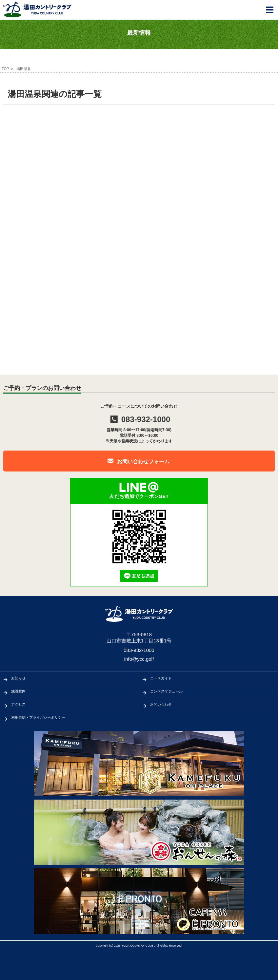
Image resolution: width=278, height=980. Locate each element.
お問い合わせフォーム (143, 462)
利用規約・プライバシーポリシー (38, 717)
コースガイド (161, 678)
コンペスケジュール (166, 691)
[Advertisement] (139, 160)
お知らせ (18, 678)
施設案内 (18, 691)
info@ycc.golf (139, 659)
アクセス (18, 704)
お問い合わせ (161, 704)
